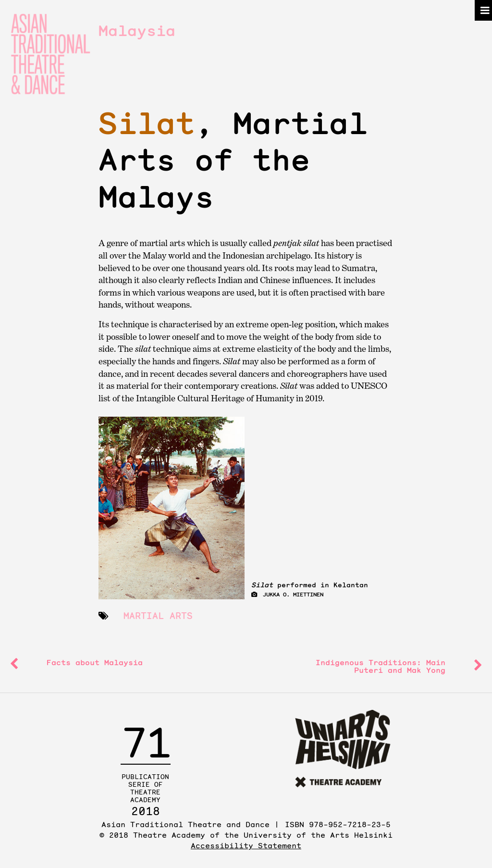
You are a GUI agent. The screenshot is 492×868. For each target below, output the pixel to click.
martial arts (158, 616)
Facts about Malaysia (95, 662)
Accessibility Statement (246, 845)
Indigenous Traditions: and (381, 666)
